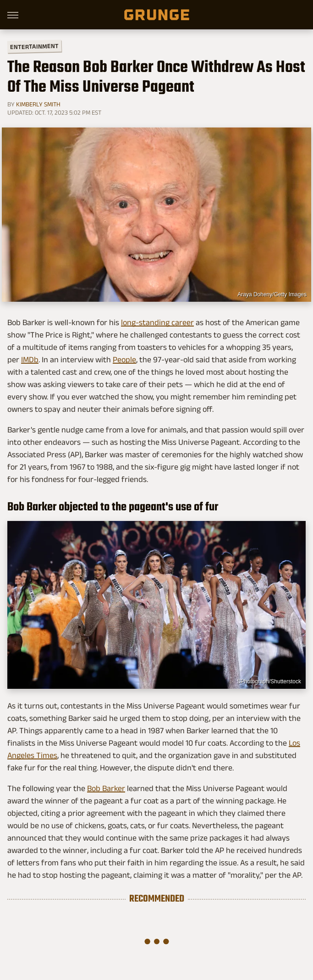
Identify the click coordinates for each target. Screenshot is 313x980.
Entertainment (34, 47)
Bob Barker (106, 788)
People (124, 360)
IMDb (30, 360)
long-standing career (157, 322)
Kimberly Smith (38, 104)
